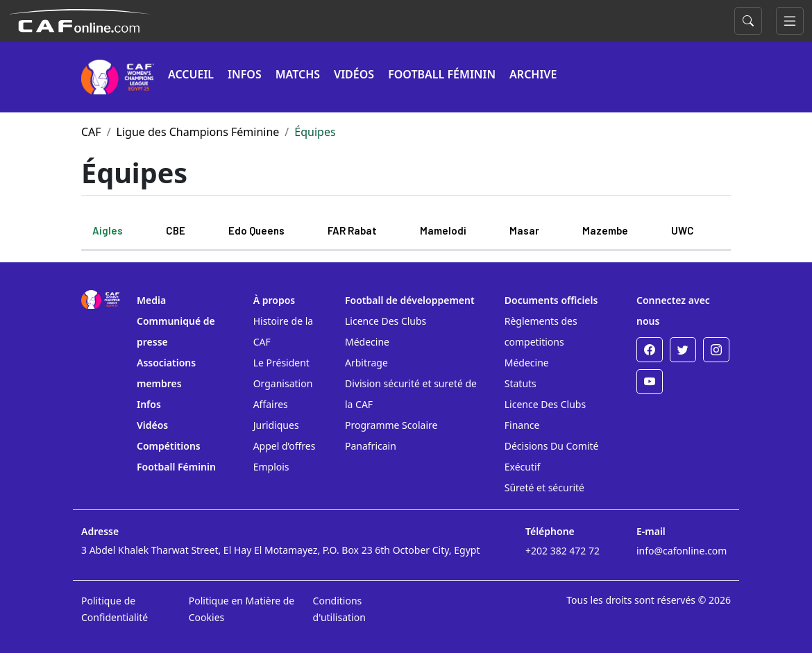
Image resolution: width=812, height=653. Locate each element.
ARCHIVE (533, 74)
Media (151, 300)
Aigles (108, 230)
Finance (522, 425)
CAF (91, 132)
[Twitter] (683, 350)
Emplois (271, 467)
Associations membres (166, 373)
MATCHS (298, 74)
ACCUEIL (191, 74)
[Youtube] (650, 382)
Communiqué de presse (176, 331)
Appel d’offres (285, 446)
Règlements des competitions (541, 331)
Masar (524, 230)
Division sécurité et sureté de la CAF (411, 394)
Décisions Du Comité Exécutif (552, 456)
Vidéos (152, 425)
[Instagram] (716, 350)
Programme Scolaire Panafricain (391, 435)
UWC (683, 230)
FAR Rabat (352, 230)
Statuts (521, 383)
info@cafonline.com (682, 551)
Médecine (367, 342)
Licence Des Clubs (386, 321)
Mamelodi (443, 230)
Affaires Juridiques (276, 415)
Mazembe (605, 230)
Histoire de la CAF (283, 331)
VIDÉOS (354, 74)
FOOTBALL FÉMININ (442, 74)
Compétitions (169, 446)
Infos (149, 404)
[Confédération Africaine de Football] (79, 19)
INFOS (245, 74)
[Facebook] (650, 350)
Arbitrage (366, 363)
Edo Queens (256, 230)
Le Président (281, 363)
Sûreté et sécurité (544, 487)
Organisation (283, 383)
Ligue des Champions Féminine (198, 132)
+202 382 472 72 (563, 551)
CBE (176, 230)
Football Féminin (176, 467)
